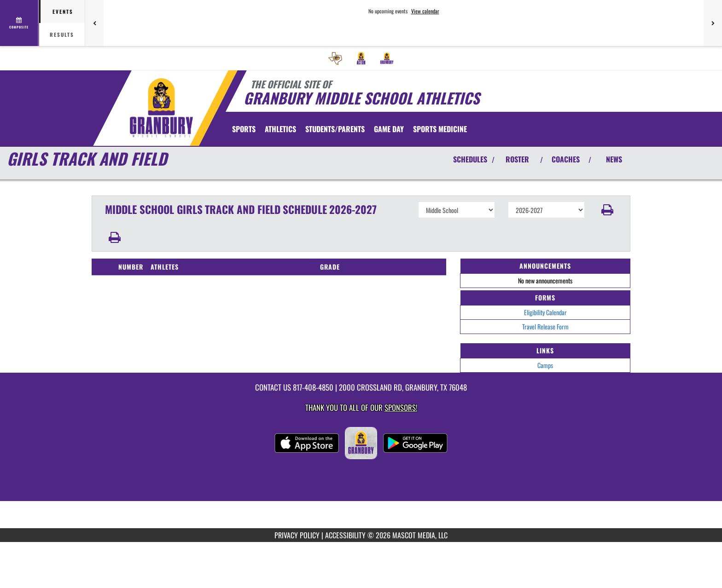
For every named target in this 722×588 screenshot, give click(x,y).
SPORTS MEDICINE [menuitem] (440, 129)
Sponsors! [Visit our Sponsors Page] (401, 407)
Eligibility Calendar (545, 312)
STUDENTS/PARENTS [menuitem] (335, 129)
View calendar (425, 11)
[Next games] (713, 23)
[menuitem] (335, 58)
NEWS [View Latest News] (614, 159)
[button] (608, 210)
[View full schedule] (20, 23)
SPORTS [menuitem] (244, 129)
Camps (545, 365)
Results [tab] (62, 35)
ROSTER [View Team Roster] (517, 159)
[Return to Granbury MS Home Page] (161, 107)
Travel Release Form (545, 326)
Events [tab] (63, 12)
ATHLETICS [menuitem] (280, 129)
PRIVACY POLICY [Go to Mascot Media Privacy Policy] (297, 535)
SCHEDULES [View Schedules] (470, 159)
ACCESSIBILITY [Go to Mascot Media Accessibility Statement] (345, 535)
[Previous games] (94, 23)
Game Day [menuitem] (389, 129)
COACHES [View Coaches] (566, 159)
